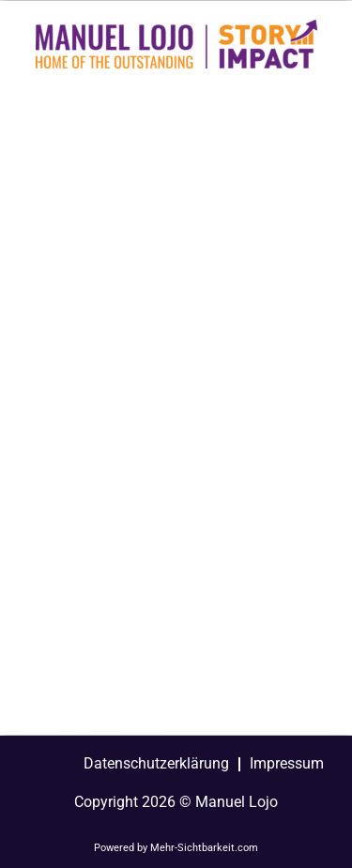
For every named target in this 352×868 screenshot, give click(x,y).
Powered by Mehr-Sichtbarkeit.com (176, 848)
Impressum (287, 763)
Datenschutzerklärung (156, 763)
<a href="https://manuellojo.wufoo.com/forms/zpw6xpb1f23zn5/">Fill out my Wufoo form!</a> (176, 408)
